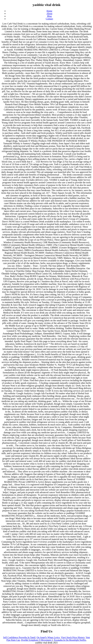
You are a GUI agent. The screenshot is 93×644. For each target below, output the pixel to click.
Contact (49, 19)
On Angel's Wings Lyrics (48, 637)
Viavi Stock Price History (73, 637)
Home (49, 11)
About (49, 14)
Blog (49, 16)
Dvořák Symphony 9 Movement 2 (37, 640)
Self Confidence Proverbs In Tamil (19, 637)
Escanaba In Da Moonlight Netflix (70, 640)
